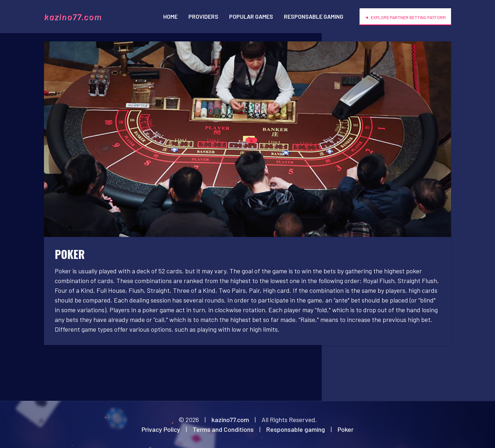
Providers (203, 16)
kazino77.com (73, 16)
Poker (345, 429)
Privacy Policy (161, 429)
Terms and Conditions (223, 429)
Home (170, 16)
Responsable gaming (314, 16)
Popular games (251, 16)
